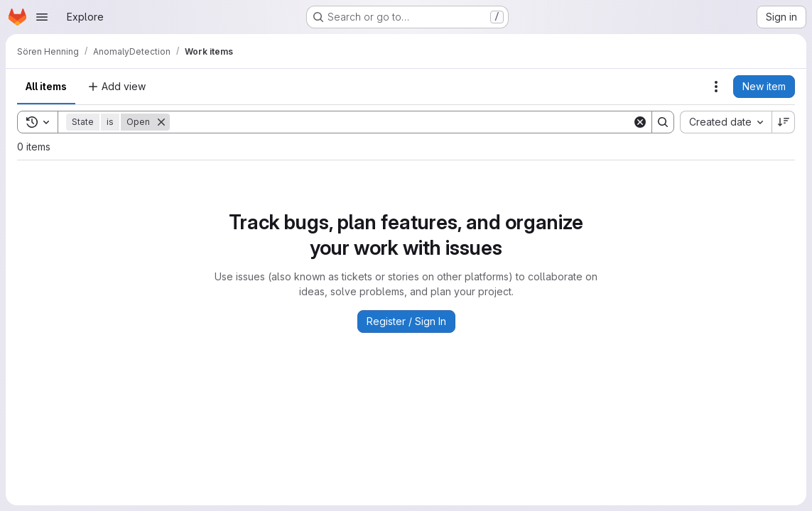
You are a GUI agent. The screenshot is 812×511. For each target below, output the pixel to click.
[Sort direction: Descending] (784, 122)
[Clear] (640, 122)
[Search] (401, 122)
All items (46, 86)
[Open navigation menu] (42, 17)
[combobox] (726, 122)
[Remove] (161, 122)
